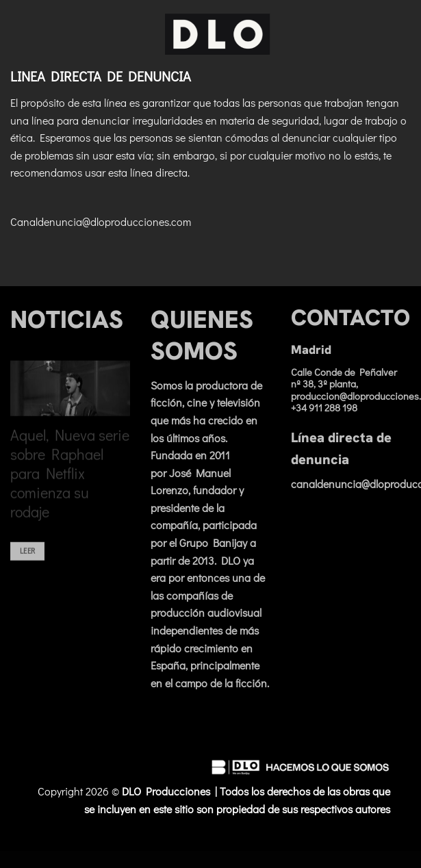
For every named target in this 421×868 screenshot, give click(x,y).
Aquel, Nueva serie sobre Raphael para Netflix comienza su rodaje (70, 483)
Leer (27, 559)
